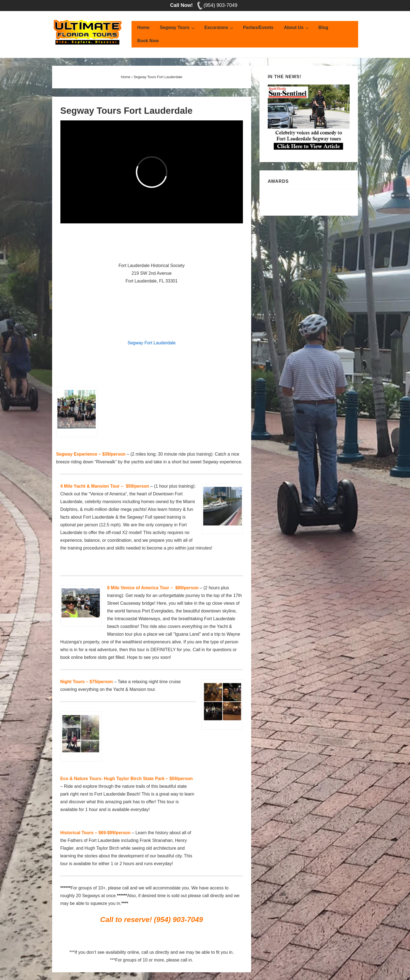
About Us (297, 28)
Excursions (219, 28)
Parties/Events (258, 27)
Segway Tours (178, 28)
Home (143, 27)
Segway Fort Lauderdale (152, 343)
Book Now (148, 41)
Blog (323, 27)
